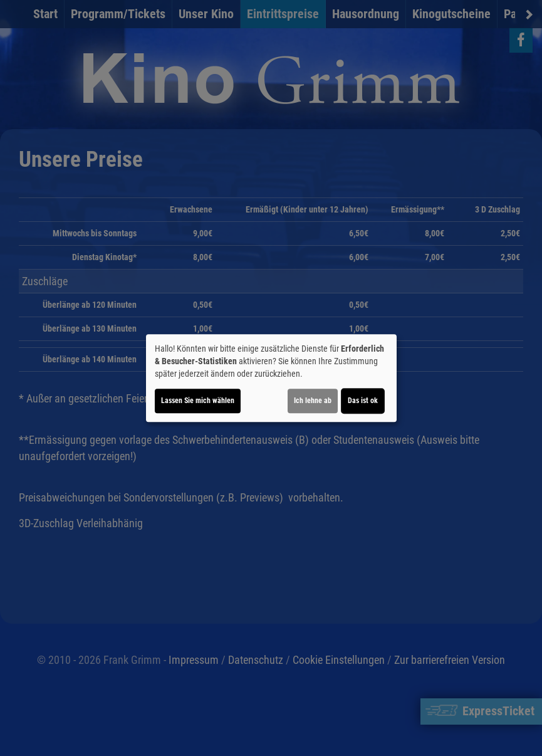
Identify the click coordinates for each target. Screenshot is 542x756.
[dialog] (271, 378)
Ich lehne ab (313, 401)
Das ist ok (363, 401)
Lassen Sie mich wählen (198, 401)
